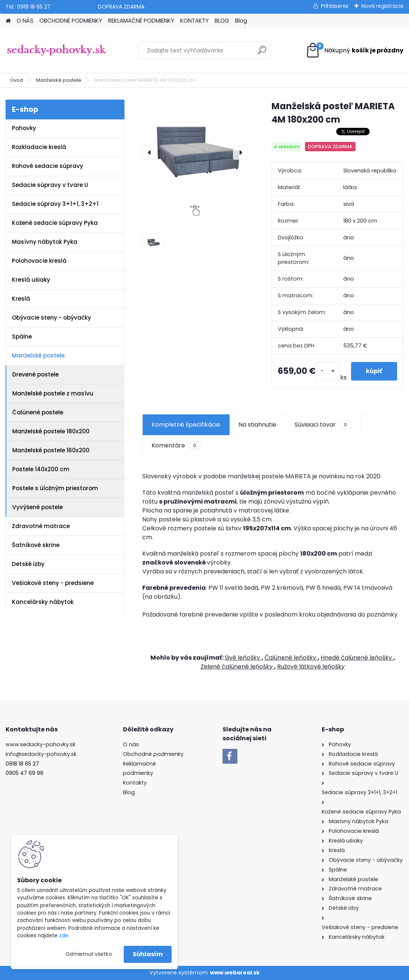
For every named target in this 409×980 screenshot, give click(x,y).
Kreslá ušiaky (31, 280)
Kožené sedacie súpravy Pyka (55, 223)
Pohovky (24, 128)
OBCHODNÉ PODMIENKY (71, 21)
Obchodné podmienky (153, 754)
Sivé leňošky (243, 658)
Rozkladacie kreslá (39, 147)
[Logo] (57, 51)
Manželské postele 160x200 (51, 450)
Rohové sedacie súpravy (48, 166)
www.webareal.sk (235, 973)
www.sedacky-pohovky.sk (40, 744)
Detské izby (28, 564)
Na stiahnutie (257, 425)
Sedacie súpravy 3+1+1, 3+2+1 (55, 204)
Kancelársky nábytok (43, 602)
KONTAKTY (194, 21)
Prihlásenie (335, 6)
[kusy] (328, 371)
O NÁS (25, 21)
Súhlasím (148, 954)
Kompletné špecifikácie (186, 425)
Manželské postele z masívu (53, 393)
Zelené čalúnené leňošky (237, 667)
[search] (262, 53)
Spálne (22, 337)
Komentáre (176, 446)
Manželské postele (59, 80)
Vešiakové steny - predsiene (53, 583)
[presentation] (150, 152)
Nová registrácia (382, 6)
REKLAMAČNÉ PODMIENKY (141, 21)
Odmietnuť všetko (89, 954)
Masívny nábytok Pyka (45, 242)
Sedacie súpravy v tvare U (50, 185)
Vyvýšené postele (38, 507)
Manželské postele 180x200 (51, 431)
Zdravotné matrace (41, 526)
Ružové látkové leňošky (311, 667)
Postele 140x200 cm (41, 469)
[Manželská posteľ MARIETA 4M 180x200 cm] (195, 152)
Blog (241, 21)
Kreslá (21, 299)
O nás (131, 744)
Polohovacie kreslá (39, 261)
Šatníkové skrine (36, 545)
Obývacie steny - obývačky (51, 318)
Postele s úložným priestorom (55, 488)
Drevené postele (35, 374)
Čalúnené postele (38, 412)
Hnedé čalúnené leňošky (357, 658)
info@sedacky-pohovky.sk (41, 754)
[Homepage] (8, 21)
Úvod (17, 80)
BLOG (222, 21)
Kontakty (135, 783)
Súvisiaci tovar (323, 425)
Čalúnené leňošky (291, 658)
